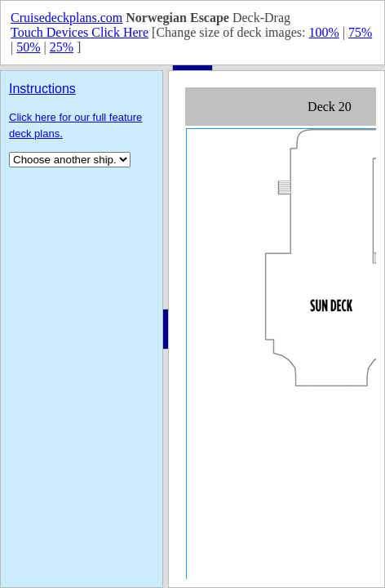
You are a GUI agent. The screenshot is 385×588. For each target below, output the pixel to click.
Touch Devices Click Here (80, 32)
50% (28, 47)
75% (360, 32)
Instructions (42, 89)
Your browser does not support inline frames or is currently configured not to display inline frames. (277, 329)
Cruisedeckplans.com (66, 18)
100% (323, 32)
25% (62, 47)
